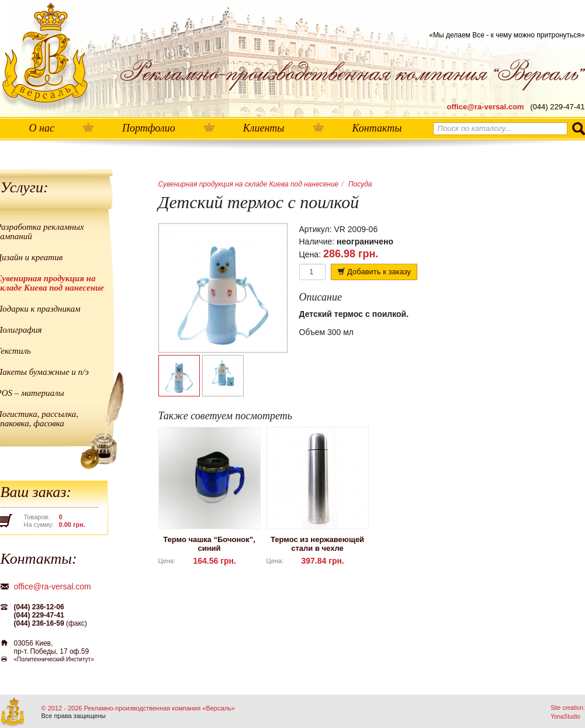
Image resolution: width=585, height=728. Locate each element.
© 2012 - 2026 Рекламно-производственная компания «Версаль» (138, 708)
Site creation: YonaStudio (567, 712)
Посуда (360, 184)
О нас (42, 128)
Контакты (377, 128)
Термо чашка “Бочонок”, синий (209, 544)
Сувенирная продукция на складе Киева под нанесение (249, 184)
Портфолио (149, 128)
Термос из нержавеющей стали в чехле (317, 544)
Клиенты (264, 128)
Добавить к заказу (374, 272)
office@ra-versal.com (486, 107)
